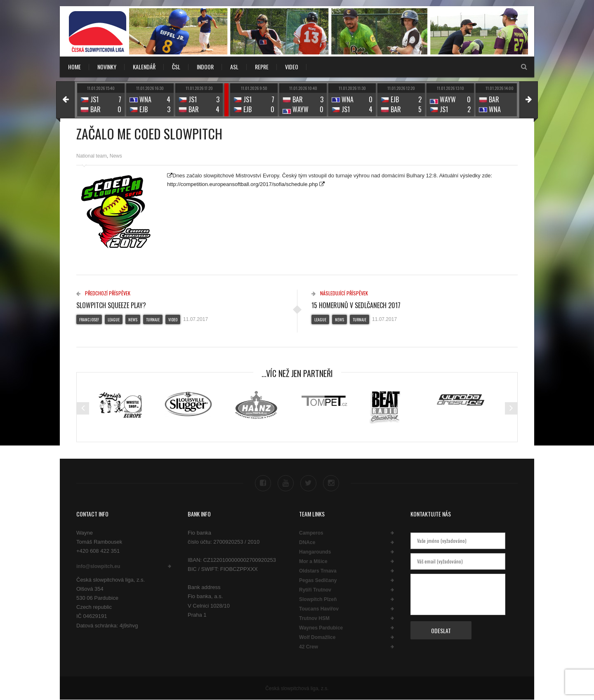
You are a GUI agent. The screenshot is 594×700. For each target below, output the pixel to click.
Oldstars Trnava (318, 571)
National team (92, 156)
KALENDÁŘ (144, 67)
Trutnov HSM (314, 618)
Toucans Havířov (319, 609)
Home (74, 67)
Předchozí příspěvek (103, 293)
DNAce (307, 542)
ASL (234, 67)
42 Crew (309, 647)
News (116, 156)
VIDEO (292, 67)
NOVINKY (107, 67)
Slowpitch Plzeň (318, 599)
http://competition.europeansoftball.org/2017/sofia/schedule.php (243, 184)
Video (173, 319)
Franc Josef (89, 319)
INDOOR (205, 67)
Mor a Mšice (313, 561)
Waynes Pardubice (321, 628)
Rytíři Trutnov (315, 590)
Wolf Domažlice (317, 637)
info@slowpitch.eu (98, 566)
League (114, 319)
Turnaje (153, 319)
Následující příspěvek (340, 293)
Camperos (311, 533)
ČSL (176, 67)
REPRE (262, 67)
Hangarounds (315, 552)
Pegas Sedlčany (318, 580)
